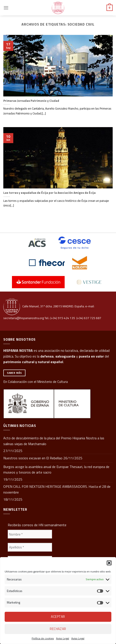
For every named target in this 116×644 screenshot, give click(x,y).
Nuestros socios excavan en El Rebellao (33, 458)
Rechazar (58, 629)
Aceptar (58, 617)
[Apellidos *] (30, 547)
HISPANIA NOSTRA (18, 350)
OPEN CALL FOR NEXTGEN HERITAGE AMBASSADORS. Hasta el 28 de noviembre (57, 489)
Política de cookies (43, 638)
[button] (109, 563)
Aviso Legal (63, 638)
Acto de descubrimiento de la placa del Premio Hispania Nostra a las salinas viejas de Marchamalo (54, 441)
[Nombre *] (30, 534)
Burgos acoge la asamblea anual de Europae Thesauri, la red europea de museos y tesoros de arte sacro (56, 470)
